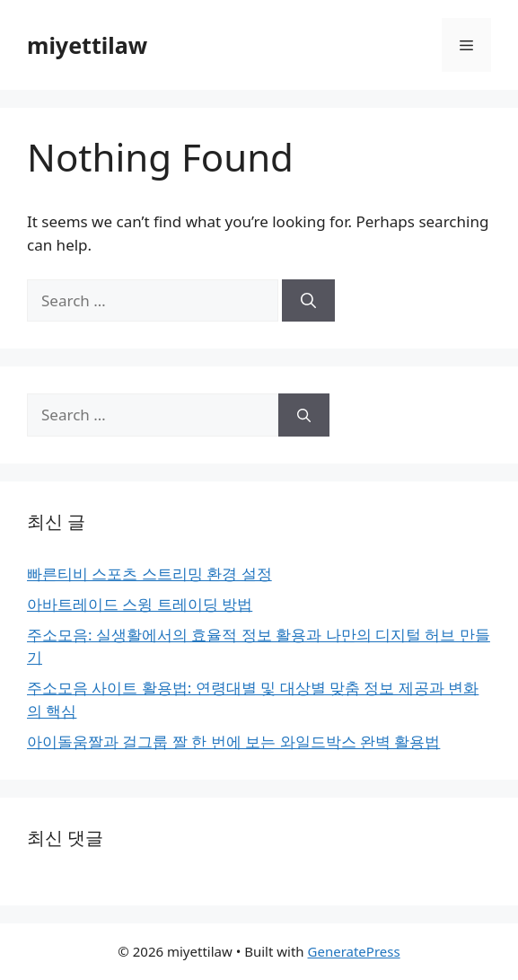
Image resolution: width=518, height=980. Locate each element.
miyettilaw (87, 45)
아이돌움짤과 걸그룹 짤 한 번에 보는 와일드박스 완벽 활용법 (233, 742)
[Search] (308, 301)
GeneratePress (354, 951)
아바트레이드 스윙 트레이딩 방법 (140, 604)
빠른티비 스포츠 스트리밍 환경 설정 (149, 574)
